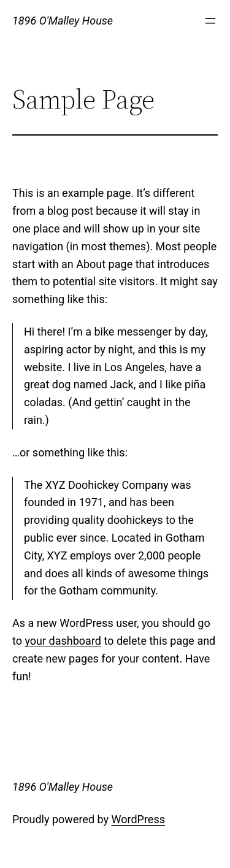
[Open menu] (210, 21)
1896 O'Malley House (63, 21)
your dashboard (63, 641)
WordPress (138, 819)
